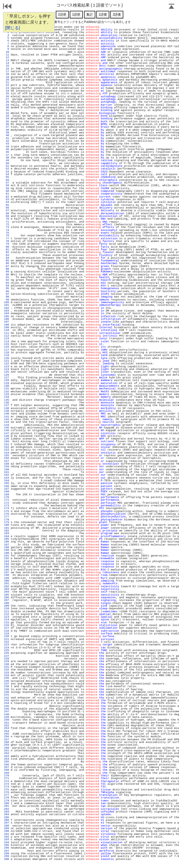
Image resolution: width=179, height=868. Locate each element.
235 (7, 678)
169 (7, 495)
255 (7, 734)
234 (7, 675)
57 (7, 183)
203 (7, 589)
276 (7, 792)
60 (7, 191)
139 (7, 411)
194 (7, 564)
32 (7, 113)
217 (7, 628)
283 (7, 812)
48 (7, 158)
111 (7, 333)
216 (7, 625)
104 (7, 313)
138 (7, 408)
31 (7, 110)
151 (7, 444)
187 (7, 545)
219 (7, 634)
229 (7, 661)
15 (7, 66)
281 (7, 806)
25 (7, 94)
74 (7, 230)
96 (7, 291)
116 (7, 347)
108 (7, 325)
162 (7, 475)
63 (7, 199)
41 (7, 138)
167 (7, 489)
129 (7, 383)
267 (7, 767)
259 (7, 745)
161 (7, 472)
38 (7, 130)
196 (7, 570)
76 (7, 236)
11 (7, 55)
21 (7, 83)
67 (7, 211)
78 (7, 241)
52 (7, 169)
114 (7, 342)
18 (7, 74)
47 (7, 155)
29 (7, 105)
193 (7, 561)
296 (7, 848)
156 (7, 458)
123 (7, 367)
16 (7, 69)
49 (7, 160)
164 (7, 481)
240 (7, 692)
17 (7, 71)
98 (7, 297)
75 (7, 233)
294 (7, 842)
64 (7, 202)
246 (7, 709)
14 (7, 63)
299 (7, 856)
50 (7, 163)
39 (7, 133)
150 (7, 441)
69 (7, 216)
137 (7, 405)
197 (7, 572)
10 (7, 52)
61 (7, 194)
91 (7, 277)
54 (7, 174)
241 (7, 695)
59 (7, 188)
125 (7, 372)
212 (7, 614)
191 (7, 556)
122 (7, 364)
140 (7, 414)
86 (7, 263)
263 (7, 756)
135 (7, 400)
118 (7, 353)
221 (7, 639)
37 (7, 127)
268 (7, 770)
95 (7, 288)
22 (7, 85)
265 (7, 762)
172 (7, 503)
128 (7, 380)
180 (7, 525)
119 (7, 355)
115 (7, 344)
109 (7, 327)
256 (7, 737)
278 (7, 798)
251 (7, 723)
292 (7, 837)
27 (7, 99)
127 (7, 378)
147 (7, 433)
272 (7, 781)
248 (7, 714)
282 (7, 809)
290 (7, 831)
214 (7, 620)
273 (7, 784)
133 (7, 394)
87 (7, 266)
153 (7, 450)
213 (7, 617)
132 (7, 392)
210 (7, 609)
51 (7, 166)
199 (7, 578)
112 (7, 336)
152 (7, 447)
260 (7, 748)
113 (7, 339)
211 (7, 612)
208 (7, 603)
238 (7, 686)
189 (7, 550)
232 (7, 670)
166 (7, 486)
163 (7, 478)
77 (7, 239)
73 (7, 227)
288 (7, 826)
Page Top (172, 7)
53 (7, 172)
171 (7, 500)
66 (7, 208)
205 (7, 595)
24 (7, 91)
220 (7, 636)
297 (7, 851)
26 (7, 97)
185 (7, 539)
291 (7, 834)
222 (7, 642)
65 (7, 205)
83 (7, 255)
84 (7, 258)
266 (7, 765)
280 (7, 803)
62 (7, 197)
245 (7, 706)
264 (7, 759)
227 (7, 656)
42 (7, 141)
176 (7, 514)
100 (7, 302)
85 (7, 261)
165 (7, 483)
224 (7, 648)
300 (7, 859)
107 (7, 322)
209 (7, 606)
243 (7, 700)
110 (7, 330)
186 (7, 542)
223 (7, 645)
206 (7, 598)
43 (7, 144)
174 (7, 508)
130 (7, 386)
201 (7, 583)
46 (7, 152)
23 (7, 88)
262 (7, 753)
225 (7, 650)
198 (7, 575)
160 (7, 470)
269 (7, 773)
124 (7, 369)
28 (7, 102)
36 (7, 124)
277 (7, 795)
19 (7, 77)
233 (7, 673)
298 (7, 854)
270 (7, 776)
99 (7, 300)
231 (7, 667)
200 (7, 581)
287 (7, 823)
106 (7, 319)
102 (7, 308)
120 (7, 358)
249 (7, 717)
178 (7, 520)
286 (7, 820)
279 (7, 801)
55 (7, 177)
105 (7, 316)
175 (7, 511)
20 (7, 80)
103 (7, 311)
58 (7, 185)
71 (7, 222)
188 (7, 547)
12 (7, 57)
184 (7, 536)
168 (7, 492)
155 (7, 455)
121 (7, 361)
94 (7, 286)
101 (7, 305)
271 (7, 778)
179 (7, 522)
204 (7, 592)
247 (7, 711)
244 (7, 703)
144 (7, 425)
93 (7, 283)
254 (7, 731)
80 (7, 247)
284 (7, 814)
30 (7, 108)
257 (7, 740)
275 (7, 790)
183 (7, 533)
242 (7, 698)
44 (7, 147)
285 (7, 817)
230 (7, 664)
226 (7, 653)
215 (7, 623)
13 (7, 60)
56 (7, 180)
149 (7, 439)
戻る (7, 7)
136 (7, 403)
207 (7, 600)
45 (7, 149)
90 (7, 275)
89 (7, 272)
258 (7, 742)
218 (7, 631)
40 (7, 135)
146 (7, 430)
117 (7, 350)
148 (7, 436)
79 (7, 244)
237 (7, 684)
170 (7, 497)
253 (7, 728)
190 (7, 553)
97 (7, 294)
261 (7, 751)
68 (7, 213)
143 (7, 422)
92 (7, 280)
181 (7, 528)
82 (7, 252)
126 (7, 375)
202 (7, 586)
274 (7, 787)
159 (7, 467)
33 (7, 116)
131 (7, 389)
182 (7, 531)
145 (7, 428)
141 (7, 417)
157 (7, 461)
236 (7, 681)
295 (7, 845)
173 (7, 506)
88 (7, 269)
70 (7, 219)
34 (7, 119)
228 (7, 659)
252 (7, 726)
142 (7, 419)
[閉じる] (13, 28)
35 (7, 122)
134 (7, 397)
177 (7, 517)
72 (7, 225)
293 (7, 840)
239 (7, 689)
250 (7, 720)
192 (7, 558)
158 (7, 464)
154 (7, 453)
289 (7, 828)
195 (7, 567)
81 (7, 250)
